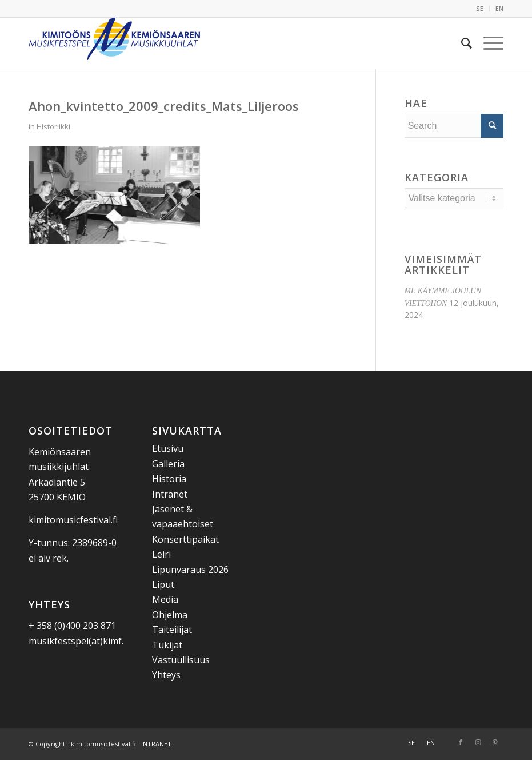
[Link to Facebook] (461, 742)
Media (165, 599)
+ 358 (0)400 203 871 (72, 626)
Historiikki (53, 126)
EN (499, 8)
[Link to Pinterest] (495, 742)
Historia (169, 479)
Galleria (168, 464)
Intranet (170, 494)
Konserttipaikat (185, 539)
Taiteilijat (172, 630)
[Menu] (488, 43)
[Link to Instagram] (478, 742)
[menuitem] (480, 9)
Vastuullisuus (181, 660)
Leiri (161, 554)
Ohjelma (170, 615)
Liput (163, 584)
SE (480, 8)
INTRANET (156, 744)
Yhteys (166, 675)
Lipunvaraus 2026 (190, 570)
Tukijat (167, 645)
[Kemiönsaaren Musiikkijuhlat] (114, 43)
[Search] (461, 43)
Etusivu (168, 448)
